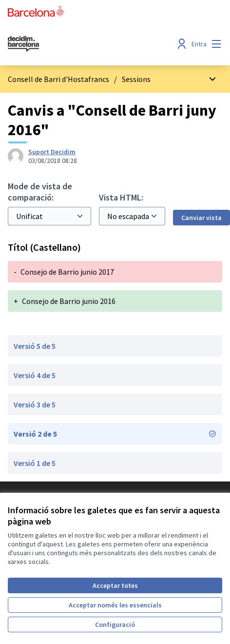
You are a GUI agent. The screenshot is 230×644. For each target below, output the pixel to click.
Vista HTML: (121, 197)
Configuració (115, 624)
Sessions (136, 79)
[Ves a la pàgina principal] (87, 44)
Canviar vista (201, 218)
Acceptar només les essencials (115, 605)
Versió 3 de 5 (35, 404)
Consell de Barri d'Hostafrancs (58, 79)
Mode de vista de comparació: (40, 192)
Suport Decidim (52, 152)
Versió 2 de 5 (115, 434)
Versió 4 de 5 (35, 375)
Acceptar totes (115, 585)
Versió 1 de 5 (35, 463)
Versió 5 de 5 (35, 346)
